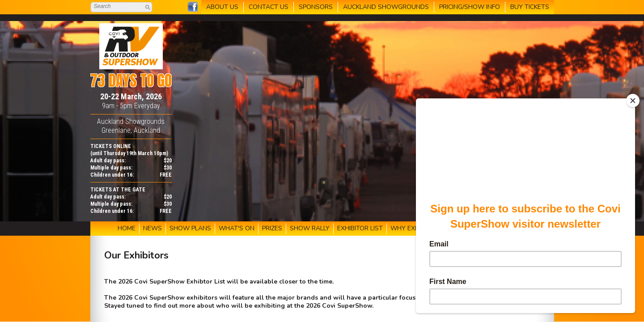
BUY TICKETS (530, 7)
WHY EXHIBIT (410, 228)
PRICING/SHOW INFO (470, 7)
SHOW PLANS (190, 228)
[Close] (633, 101)
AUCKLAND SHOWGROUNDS (386, 7)
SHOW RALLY (310, 228)
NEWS (153, 228)
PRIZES (272, 228)
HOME (127, 228)
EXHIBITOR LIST (360, 228)
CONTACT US (269, 7)
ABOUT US (222, 7)
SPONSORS (316, 7)
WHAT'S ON (237, 228)
